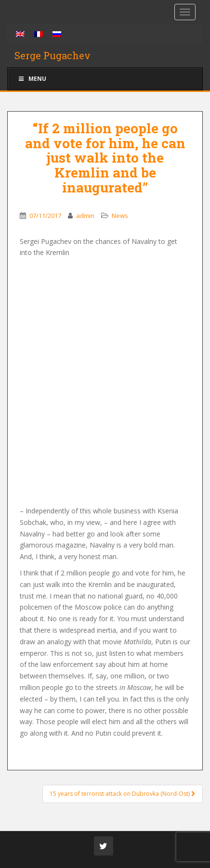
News (120, 216)
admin (85, 216)
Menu (32, 79)
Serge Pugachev (52, 55)
